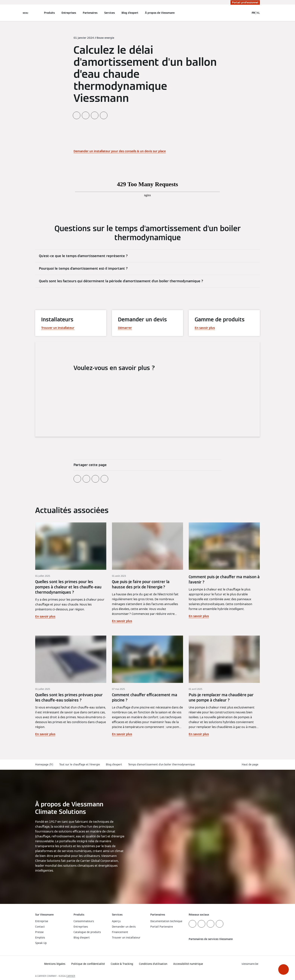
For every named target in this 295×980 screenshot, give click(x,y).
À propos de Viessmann (160, 13)
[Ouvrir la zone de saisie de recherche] (245, 13)
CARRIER (71, 976)
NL (258, 13)
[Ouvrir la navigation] (25, 13)
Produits (49, 13)
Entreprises (69, 13)
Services (109, 13)
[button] (284, 969)
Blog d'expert (130, 13)
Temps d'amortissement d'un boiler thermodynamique (162, 764)
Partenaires (90, 13)
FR (253, 13)
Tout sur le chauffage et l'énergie (80, 764)
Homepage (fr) (44, 764)
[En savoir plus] (71, 573)
